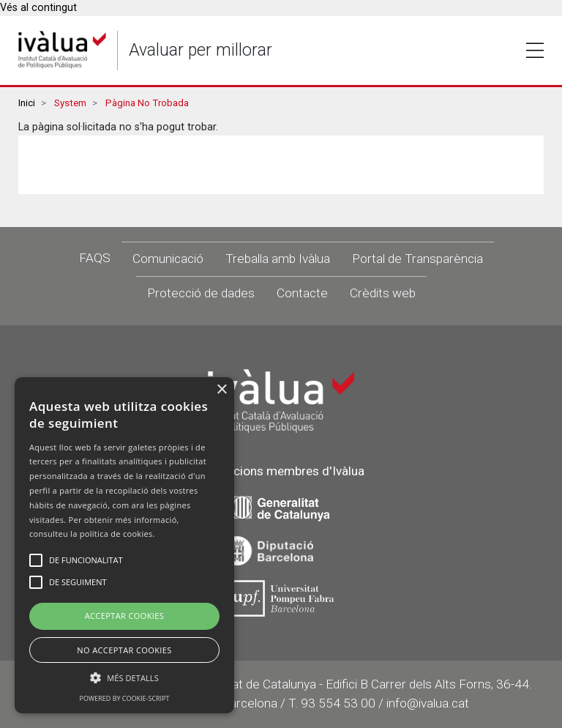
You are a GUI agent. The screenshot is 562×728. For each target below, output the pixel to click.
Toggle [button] (535, 51)
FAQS (95, 258)
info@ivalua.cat (428, 703)
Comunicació (168, 259)
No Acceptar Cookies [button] (124, 650)
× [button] (221, 390)
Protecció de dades (201, 293)
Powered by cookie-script (125, 698)
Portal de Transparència (417, 259)
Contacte (302, 293)
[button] (124, 677)
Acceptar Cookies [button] (125, 616)
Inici (27, 103)
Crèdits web (383, 293)
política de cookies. (117, 534)
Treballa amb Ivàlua (278, 259)
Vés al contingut (38, 8)
